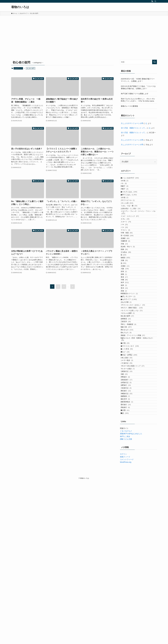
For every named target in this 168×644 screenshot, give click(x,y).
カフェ (129, 247)
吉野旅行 (129, 527)
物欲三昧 (129, 430)
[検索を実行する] (155, 62)
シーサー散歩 (130, 485)
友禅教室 (129, 416)
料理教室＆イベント (132, 373)
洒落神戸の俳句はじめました (131, 596)
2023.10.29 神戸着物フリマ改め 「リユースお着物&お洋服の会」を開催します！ (138, 87)
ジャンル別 (130, 222)
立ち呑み (130, 303)
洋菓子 (128, 198)
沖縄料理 (129, 285)
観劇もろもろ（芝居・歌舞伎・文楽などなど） (139, 450)
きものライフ (18, 68)
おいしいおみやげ (132, 179)
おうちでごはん (131, 203)
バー (128, 257)
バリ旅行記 (130, 490)
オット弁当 (129, 466)
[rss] (152, 1)
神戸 (129, 355)
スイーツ (130, 252)
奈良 (128, 336)
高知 (128, 369)
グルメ (127, 471)
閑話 (127, 575)
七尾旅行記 (130, 504)
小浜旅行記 (129, 532)
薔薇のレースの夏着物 (129, 106)
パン (127, 188)
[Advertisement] (84, 34)
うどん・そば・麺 (133, 226)
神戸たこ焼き (125, 599)
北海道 (129, 327)
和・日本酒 (131, 275)
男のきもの (130, 435)
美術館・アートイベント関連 (136, 444)
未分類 (127, 570)
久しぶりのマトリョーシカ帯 (132, 123)
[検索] (155, 1)
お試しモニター (130, 378)
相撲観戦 (128, 546)
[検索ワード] (138, 62)
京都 (128, 317)
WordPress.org (126, 625)
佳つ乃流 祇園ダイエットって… (134, 128)
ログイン (123, 617)
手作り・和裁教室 (132, 425)
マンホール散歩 (131, 499)
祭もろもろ (129, 439)
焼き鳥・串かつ (132, 294)
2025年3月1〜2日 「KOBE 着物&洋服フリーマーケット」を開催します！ (138, 80)
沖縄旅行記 (130, 541)
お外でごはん (131, 208)
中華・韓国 (131, 271)
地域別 (129, 313)
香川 (128, 364)
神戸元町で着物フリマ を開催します (135, 94)
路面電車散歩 (130, 555)
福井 (128, 359)
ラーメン (129, 266)
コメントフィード (127, 622)
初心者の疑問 (130, 411)
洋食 (128, 289)
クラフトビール (131, 217)
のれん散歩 (130, 481)
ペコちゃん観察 (131, 407)
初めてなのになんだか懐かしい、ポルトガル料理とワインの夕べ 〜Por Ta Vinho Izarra (138, 100)
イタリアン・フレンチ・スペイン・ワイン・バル (139, 237)
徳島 (128, 341)
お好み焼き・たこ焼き (135, 231)
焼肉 (128, 299)
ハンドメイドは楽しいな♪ (135, 402)
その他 (128, 184)
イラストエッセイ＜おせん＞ (136, 393)
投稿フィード (125, 619)
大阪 (129, 331)
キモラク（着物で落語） (135, 397)
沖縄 (128, 350)
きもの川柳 (129, 388)
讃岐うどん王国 (126, 602)
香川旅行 (129, 560)
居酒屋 (129, 280)
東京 (128, 345)
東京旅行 (129, 537)
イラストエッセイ (132, 461)
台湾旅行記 (129, 523)
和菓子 (128, 193)
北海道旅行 (130, 518)
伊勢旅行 (128, 513)
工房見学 (129, 421)
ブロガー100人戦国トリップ (136, 495)
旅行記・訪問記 (131, 476)
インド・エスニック (134, 243)
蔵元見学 (128, 551)
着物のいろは (20, 7)
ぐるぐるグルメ (126, 594)
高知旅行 (128, 565)
